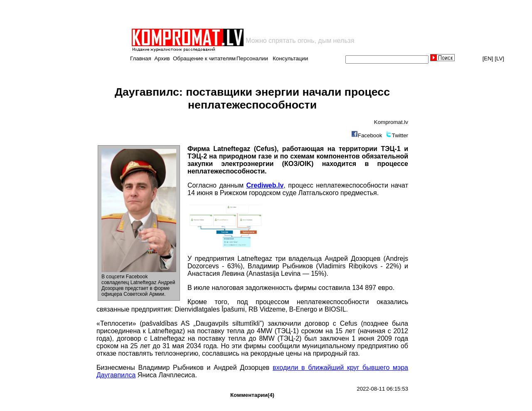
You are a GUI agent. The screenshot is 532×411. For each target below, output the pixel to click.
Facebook (370, 135)
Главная (141, 58)
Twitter (400, 135)
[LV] (499, 58)
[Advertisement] (228, 14)
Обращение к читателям (204, 58)
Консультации (290, 58)
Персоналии (252, 58)
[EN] (488, 58)
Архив (162, 58)
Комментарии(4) (252, 395)
